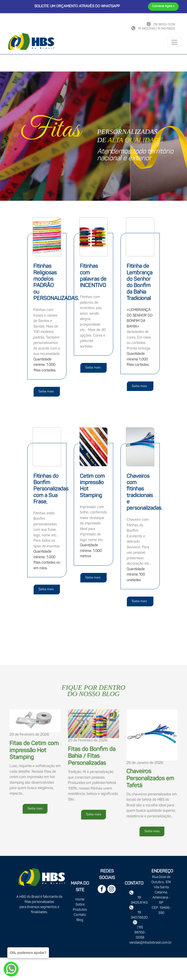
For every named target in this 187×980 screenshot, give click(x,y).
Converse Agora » (163, 6)
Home (80, 900)
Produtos (80, 910)
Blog (80, 920)
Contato (80, 915)
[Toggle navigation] (174, 42)
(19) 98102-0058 (140, 933)
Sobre (80, 905)
